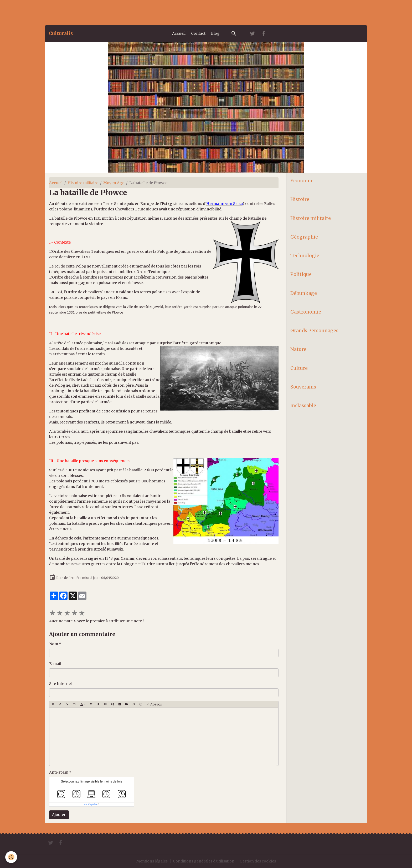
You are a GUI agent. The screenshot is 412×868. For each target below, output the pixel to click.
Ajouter (59, 815)
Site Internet (61, 684)
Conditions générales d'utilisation (204, 861)
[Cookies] (11, 857)
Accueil (179, 33)
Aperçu (154, 704)
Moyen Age (114, 183)
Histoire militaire (83, 183)
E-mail (55, 664)
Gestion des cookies (258, 861)
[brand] (61, 33)
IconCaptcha (90, 804)
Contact (198, 33)
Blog (215, 33)
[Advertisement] (96, 12)
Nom (54, 644)
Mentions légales (152, 861)
